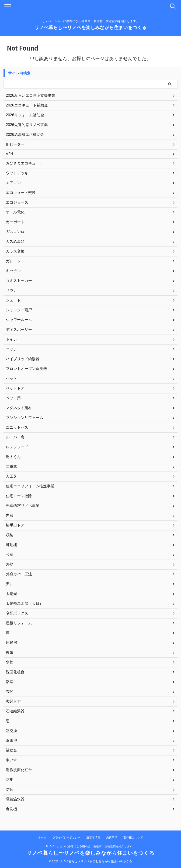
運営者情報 (93, 837)
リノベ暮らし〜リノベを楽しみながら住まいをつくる (90, 27)
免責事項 (112, 837)
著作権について (133, 837)
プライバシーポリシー (66, 837)
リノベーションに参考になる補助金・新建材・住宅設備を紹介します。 (90, 846)
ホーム (42, 837)
